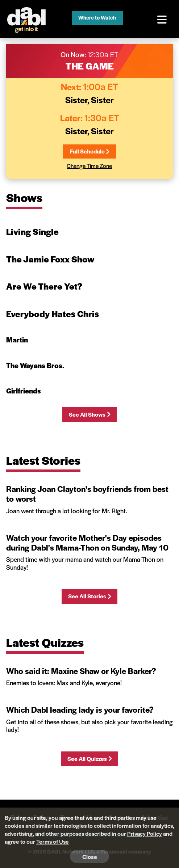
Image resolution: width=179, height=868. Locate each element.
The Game (90, 66)
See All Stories (89, 596)
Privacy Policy (145, 833)
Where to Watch (97, 17)
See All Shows (89, 414)
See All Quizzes (89, 759)
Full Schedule (89, 151)
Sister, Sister (89, 100)
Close (90, 857)
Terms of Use (53, 841)
